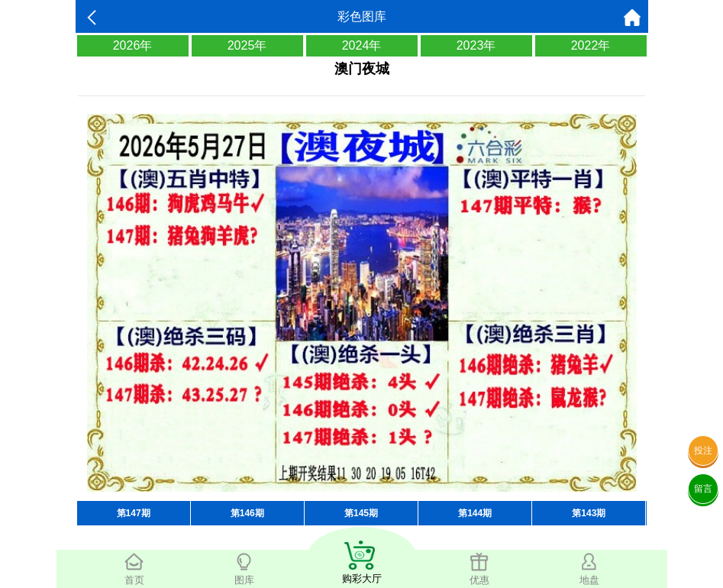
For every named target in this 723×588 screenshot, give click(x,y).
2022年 (591, 45)
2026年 (133, 45)
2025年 (247, 45)
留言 (703, 489)
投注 (703, 451)
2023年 (476, 45)
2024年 (362, 45)
